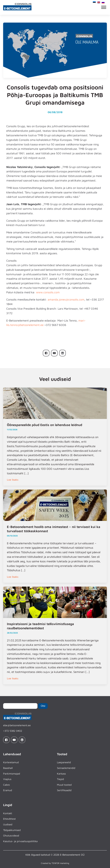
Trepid (60, 779)
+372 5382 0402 (13, 731)
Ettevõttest (9, 819)
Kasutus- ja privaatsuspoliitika (20, 841)
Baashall (8, 768)
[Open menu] (104, 7)
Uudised (8, 824)
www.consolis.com (48, 292)
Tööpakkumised (12, 830)
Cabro (6, 785)
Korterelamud (11, 762)
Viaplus (7, 779)
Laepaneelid (64, 762)
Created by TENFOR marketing (55, 863)
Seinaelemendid (66, 768)
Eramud (8, 790)
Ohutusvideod (11, 836)
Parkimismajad (12, 774)
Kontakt (8, 813)
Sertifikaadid (64, 790)
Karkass (61, 774)
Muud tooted (64, 785)
